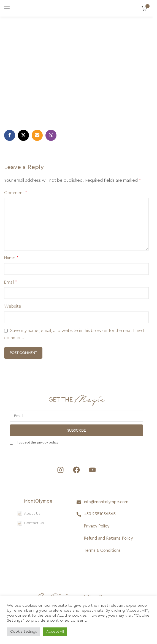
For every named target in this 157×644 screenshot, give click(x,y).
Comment (16, 193)
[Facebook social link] (10, 135)
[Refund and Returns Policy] (107, 539)
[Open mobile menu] (7, 8)
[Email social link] (37, 135)
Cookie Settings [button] (24, 631)
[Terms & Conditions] (107, 551)
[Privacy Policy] (107, 526)
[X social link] (23, 135)
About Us (29, 514)
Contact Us (31, 523)
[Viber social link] (51, 135)
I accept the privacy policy (38, 442)
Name (11, 258)
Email (11, 282)
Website (13, 306)
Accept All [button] (55, 631)
